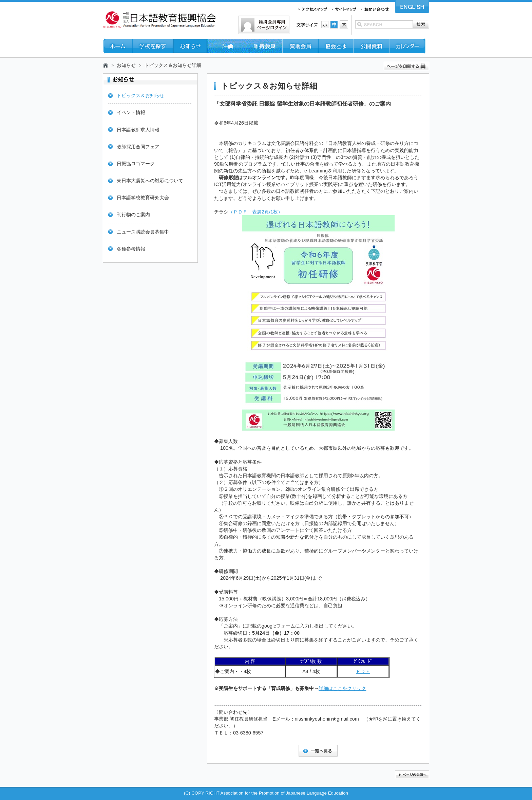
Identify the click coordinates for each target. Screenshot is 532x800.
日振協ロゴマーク (136, 164)
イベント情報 (131, 112)
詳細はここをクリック (342, 688)
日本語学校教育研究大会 (143, 198)
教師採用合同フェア (138, 147)
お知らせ (126, 65)
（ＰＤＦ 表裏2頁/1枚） (255, 212)
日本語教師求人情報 (138, 130)
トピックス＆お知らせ (140, 95)
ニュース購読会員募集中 (143, 232)
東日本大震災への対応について (150, 181)
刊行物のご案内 (133, 215)
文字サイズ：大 (344, 25)
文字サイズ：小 (325, 25)
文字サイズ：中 (334, 25)
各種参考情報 (131, 249)
